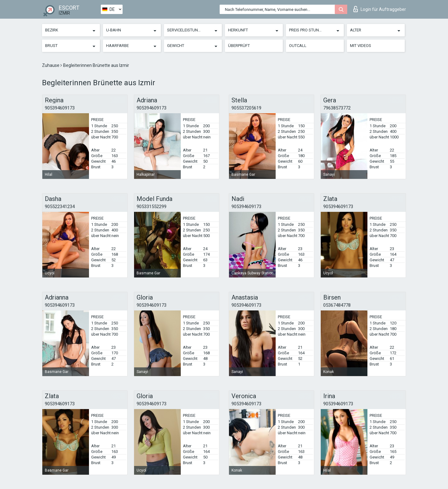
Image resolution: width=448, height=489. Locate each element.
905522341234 (60, 207)
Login (380, 9)
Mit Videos (361, 46)
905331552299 (152, 207)
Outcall (298, 46)
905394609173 (60, 108)
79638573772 (337, 108)
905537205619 (246, 108)
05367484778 (337, 305)
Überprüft (239, 46)
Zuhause (51, 65)
